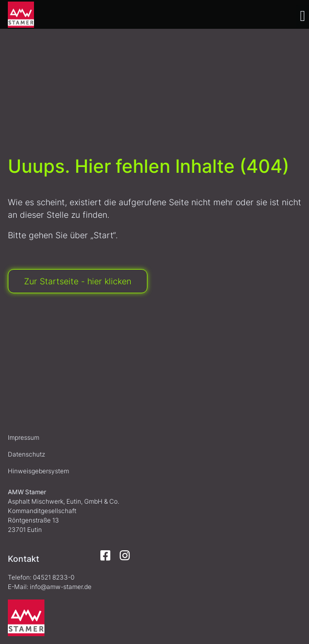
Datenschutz (26, 454)
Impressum (24, 437)
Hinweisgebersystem (38, 471)
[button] (303, 16)
